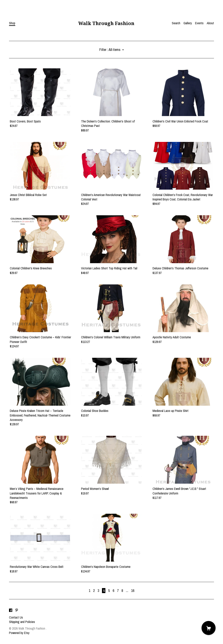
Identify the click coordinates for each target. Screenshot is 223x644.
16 (133, 591)
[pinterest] (17, 611)
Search (176, 23)
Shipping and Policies (22, 622)
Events (199, 23)
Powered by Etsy (19, 633)
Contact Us (16, 617)
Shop (12, 23)
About (210, 23)
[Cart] (209, 628)
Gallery (188, 23)
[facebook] (11, 611)
